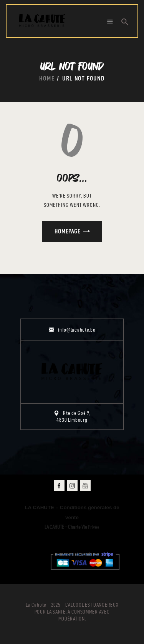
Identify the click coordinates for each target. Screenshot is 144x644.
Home (47, 78)
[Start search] (125, 22)
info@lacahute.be (77, 330)
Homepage (67, 231)
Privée (72, 527)
